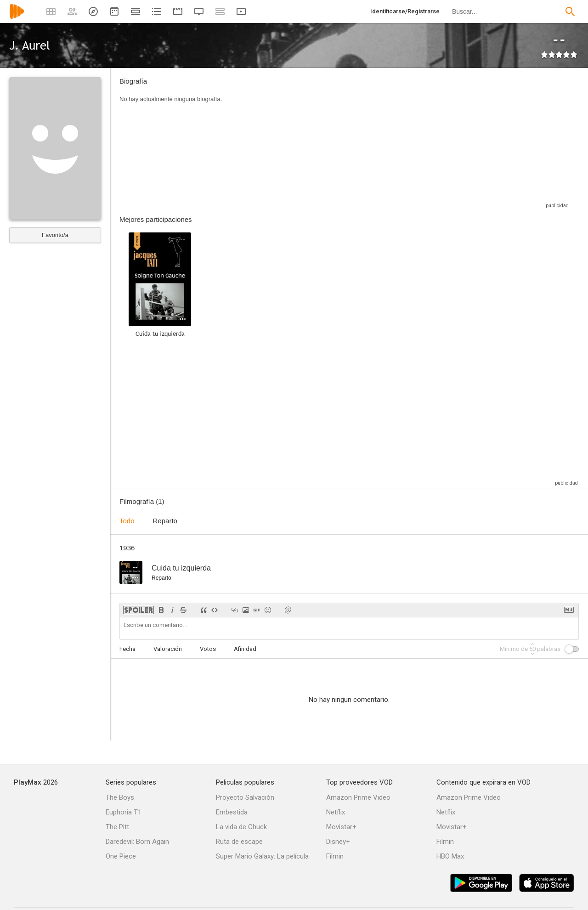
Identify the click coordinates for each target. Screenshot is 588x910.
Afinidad (245, 649)
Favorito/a (55, 235)
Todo (127, 521)
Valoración (168, 649)
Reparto (165, 521)
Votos (208, 649)
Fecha (127, 649)
